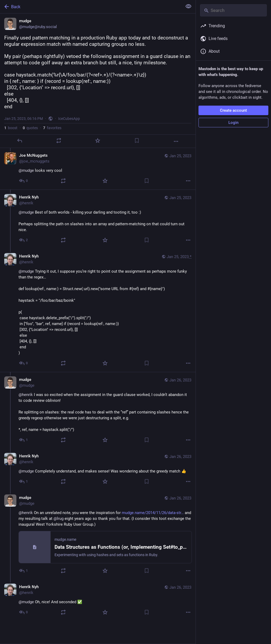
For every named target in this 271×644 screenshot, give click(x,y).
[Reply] (20, 141)
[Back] (91, 7)
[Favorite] (98, 141)
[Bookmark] (137, 141)
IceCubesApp (69, 119)
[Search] (233, 10)
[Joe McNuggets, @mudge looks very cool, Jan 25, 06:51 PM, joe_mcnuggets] (98, 169)
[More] (176, 141)
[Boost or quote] (59, 141)
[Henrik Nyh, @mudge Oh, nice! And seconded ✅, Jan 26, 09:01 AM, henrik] (98, 600)
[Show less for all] (188, 6)
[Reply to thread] (24, 181)
